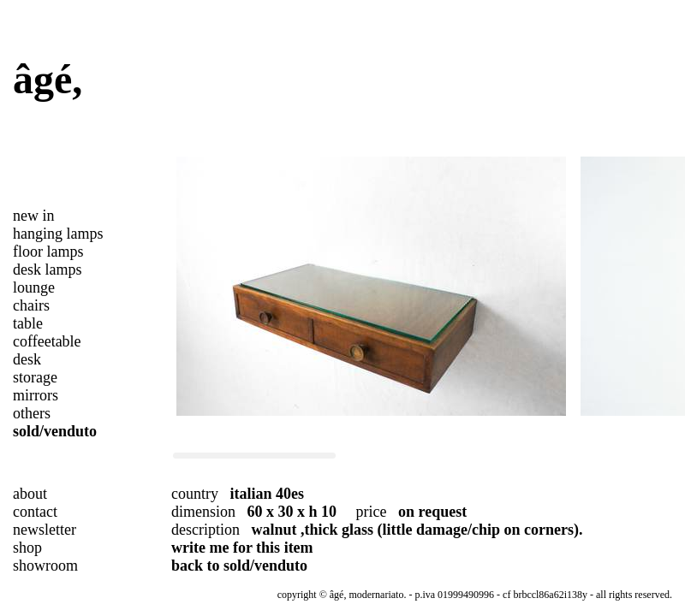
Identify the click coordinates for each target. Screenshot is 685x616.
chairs (31, 305)
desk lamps (48, 269)
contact (35, 512)
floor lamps (48, 252)
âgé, (48, 79)
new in (34, 216)
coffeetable (47, 341)
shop (27, 548)
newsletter (45, 530)
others (32, 413)
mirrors (36, 395)
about (30, 494)
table (28, 323)
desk (27, 359)
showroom (45, 566)
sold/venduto (55, 431)
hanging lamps (58, 234)
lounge (34, 287)
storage (35, 377)
